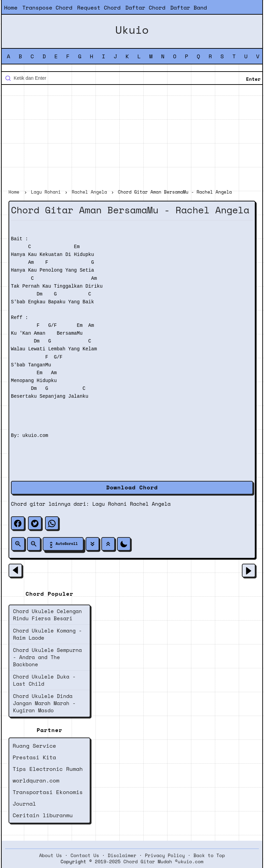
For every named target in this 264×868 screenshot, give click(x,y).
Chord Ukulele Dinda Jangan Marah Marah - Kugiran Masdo (44, 703)
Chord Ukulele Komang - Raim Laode (47, 634)
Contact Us (85, 855)
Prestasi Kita (34, 757)
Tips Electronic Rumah (48, 769)
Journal (24, 804)
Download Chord (132, 487)
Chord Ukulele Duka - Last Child (44, 680)
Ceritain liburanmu (43, 815)
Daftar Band (189, 7)
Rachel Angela (150, 504)
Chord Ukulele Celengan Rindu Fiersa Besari (47, 615)
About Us (51, 855)
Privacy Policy (165, 855)
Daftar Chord (145, 7)
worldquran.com (36, 780)
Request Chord (99, 7)
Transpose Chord (47, 7)
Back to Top (209, 855)
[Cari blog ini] (132, 78)
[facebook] (18, 523)
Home (11, 7)
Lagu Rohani (110, 504)
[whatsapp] (52, 523)
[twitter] (35, 523)
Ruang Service (34, 746)
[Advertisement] (132, 138)
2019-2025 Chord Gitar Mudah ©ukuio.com (149, 862)
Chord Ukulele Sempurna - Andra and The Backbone (47, 657)
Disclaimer (122, 855)
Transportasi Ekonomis (48, 792)
